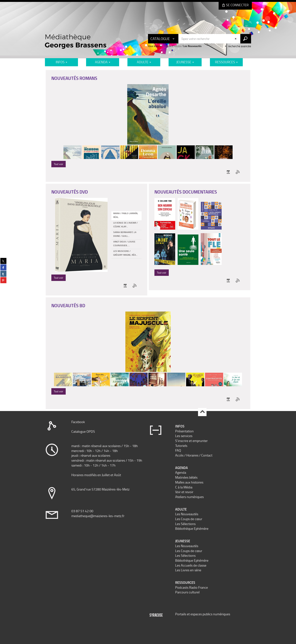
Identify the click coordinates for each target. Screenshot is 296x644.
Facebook (78, 422)
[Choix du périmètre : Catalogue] (163, 39)
